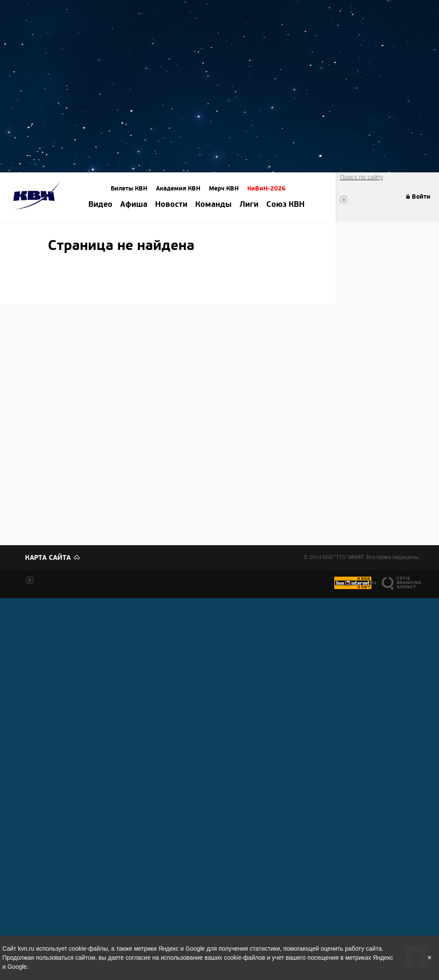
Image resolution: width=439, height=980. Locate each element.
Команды (213, 205)
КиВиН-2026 (266, 189)
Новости (171, 205)
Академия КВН (178, 189)
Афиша (134, 205)
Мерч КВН (224, 189)
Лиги (249, 205)
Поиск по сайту (361, 177)
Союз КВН (285, 205)
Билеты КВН (129, 189)
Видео (100, 205)
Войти (421, 197)
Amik (38, 197)
